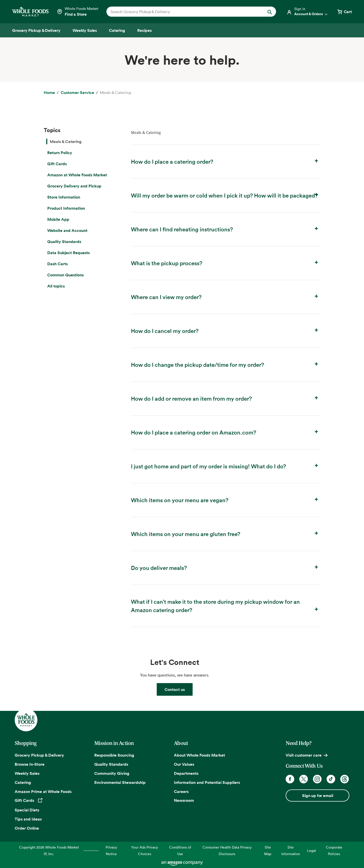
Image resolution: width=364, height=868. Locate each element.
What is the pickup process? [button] (226, 263)
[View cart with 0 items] (344, 12)
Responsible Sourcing (114, 755)
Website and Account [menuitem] (67, 230)
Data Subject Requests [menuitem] (69, 253)
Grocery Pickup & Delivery (39, 755)
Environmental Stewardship (120, 782)
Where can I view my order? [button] (226, 297)
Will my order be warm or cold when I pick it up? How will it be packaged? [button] (226, 195)
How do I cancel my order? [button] (226, 331)
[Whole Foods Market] (30, 12)
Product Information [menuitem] (66, 208)
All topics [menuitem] (56, 286)
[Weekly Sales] (85, 30)
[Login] (307, 12)
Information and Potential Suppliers (207, 782)
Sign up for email (317, 795)
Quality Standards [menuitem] (64, 242)
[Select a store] (77, 12)
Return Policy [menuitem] (60, 153)
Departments (186, 773)
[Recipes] (144, 30)
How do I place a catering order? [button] (226, 161)
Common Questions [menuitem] (65, 275)
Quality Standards (111, 764)
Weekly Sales (27, 773)
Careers (181, 791)
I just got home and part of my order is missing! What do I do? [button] (226, 466)
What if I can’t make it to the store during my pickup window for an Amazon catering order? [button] (226, 606)
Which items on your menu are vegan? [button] (226, 500)
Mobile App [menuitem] (58, 219)
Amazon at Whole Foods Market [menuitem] (77, 175)
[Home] (49, 93)
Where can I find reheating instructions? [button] (226, 229)
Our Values (184, 764)
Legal (312, 850)
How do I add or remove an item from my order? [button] (226, 398)
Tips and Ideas (28, 819)
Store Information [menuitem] (64, 197)
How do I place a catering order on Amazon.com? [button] (226, 432)
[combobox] (183, 12)
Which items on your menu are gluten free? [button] (226, 534)
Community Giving (112, 773)
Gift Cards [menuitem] (57, 164)
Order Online (27, 828)
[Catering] (117, 30)
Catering (23, 782)
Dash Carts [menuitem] (58, 264)
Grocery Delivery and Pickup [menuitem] (74, 186)
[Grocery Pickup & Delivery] (36, 30)
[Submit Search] (270, 12)
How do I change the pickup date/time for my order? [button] (226, 364)
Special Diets (27, 810)
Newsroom (184, 800)
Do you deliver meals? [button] (226, 568)
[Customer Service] (77, 93)
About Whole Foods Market (199, 755)
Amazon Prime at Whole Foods (43, 791)
